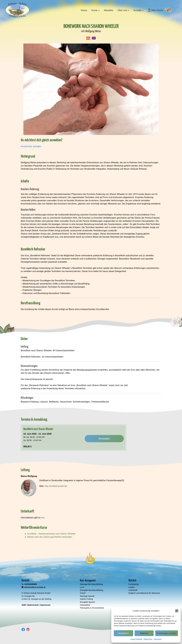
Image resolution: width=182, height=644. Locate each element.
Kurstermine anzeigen (31, 146)
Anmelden (104, 439)
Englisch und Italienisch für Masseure (144, 593)
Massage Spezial (87, 596)
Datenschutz (148, 639)
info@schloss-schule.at (35, 587)
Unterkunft (133, 590)
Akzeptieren (123, 633)
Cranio (83, 593)
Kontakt (137, 10)
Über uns (122, 10)
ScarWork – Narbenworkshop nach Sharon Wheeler (51, 534)
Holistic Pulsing (86, 599)
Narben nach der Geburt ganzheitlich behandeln (50, 537)
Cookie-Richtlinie (136, 639)
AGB (24, 605)
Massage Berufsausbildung (91, 584)
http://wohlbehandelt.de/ (56, 486)
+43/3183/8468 (30, 584)
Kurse (94, 10)
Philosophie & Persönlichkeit (92, 608)
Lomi (82, 587)
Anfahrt (132, 587)
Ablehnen (144, 633)
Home (84, 10)
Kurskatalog (134, 584)
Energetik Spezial (87, 602)
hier (43, 518)
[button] (177, 611)
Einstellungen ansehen (167, 633)
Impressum (158, 639)
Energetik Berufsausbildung (92, 590)
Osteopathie (85, 605)
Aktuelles (109, 10)
